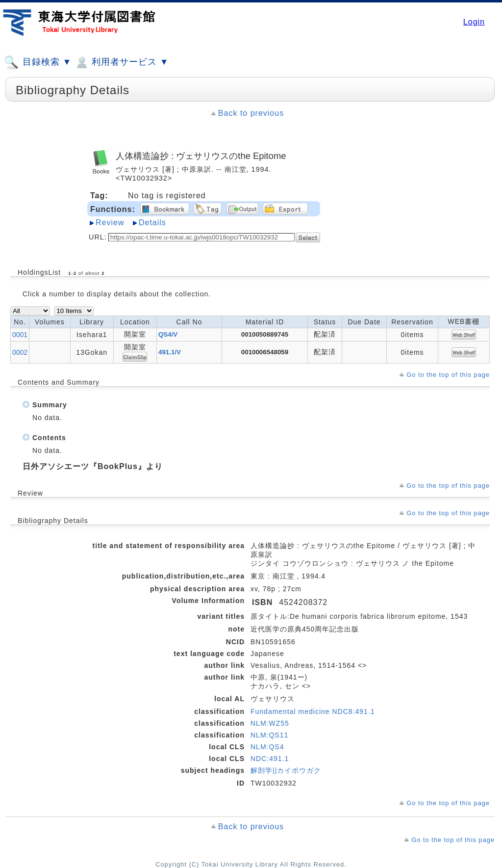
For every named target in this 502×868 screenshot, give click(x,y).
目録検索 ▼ (38, 62)
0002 (20, 352)
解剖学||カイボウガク (286, 770)
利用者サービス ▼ (121, 62)
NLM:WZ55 (270, 723)
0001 (20, 335)
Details (152, 223)
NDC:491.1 (270, 759)
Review (110, 223)
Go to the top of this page (448, 375)
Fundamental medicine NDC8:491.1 (313, 711)
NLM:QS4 (267, 747)
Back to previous (251, 113)
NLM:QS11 (269, 735)
